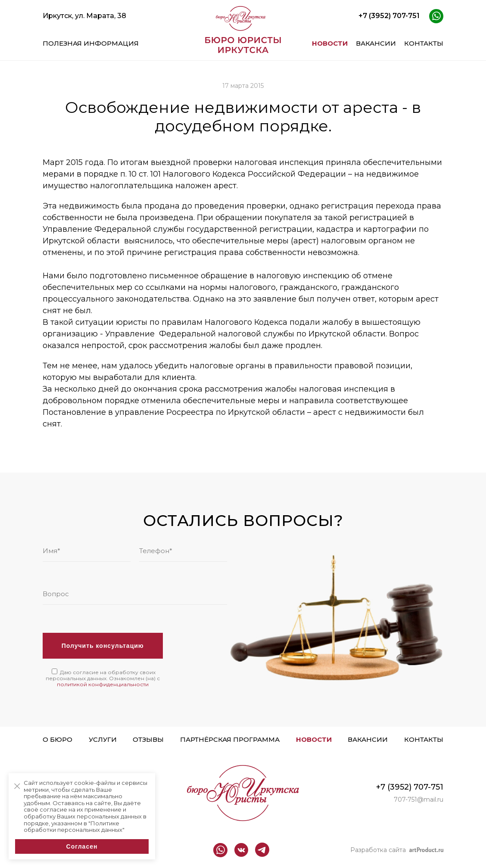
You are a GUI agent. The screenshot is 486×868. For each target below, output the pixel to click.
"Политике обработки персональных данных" (74, 827)
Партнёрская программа (230, 739)
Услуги (103, 739)
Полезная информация (91, 43)
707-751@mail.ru (419, 800)
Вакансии (376, 43)
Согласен (82, 846)
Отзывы (148, 739)
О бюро (58, 739)
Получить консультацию (103, 646)
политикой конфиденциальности (103, 684)
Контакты (424, 43)
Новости (330, 43)
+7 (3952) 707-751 (389, 16)
